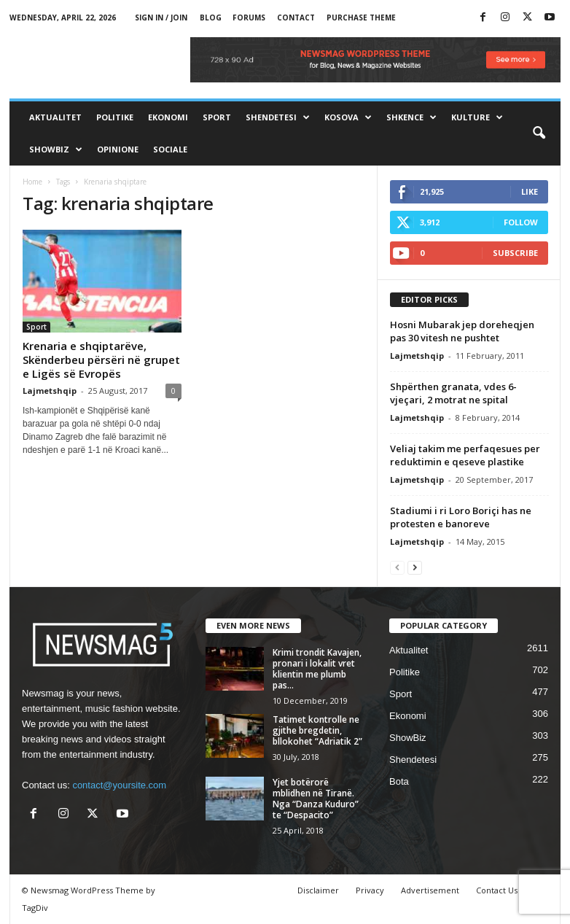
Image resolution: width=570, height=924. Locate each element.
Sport (217, 117)
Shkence (411, 117)
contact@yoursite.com (119, 785)
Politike (115, 117)
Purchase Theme (361, 18)
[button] (539, 133)
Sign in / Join (161, 18)
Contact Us (497, 890)
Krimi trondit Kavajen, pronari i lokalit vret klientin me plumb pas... (317, 669)
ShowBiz (56, 150)
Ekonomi (168, 117)
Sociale (170, 149)
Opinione (118, 149)
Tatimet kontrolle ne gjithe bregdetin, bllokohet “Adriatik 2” (317, 730)
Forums (249, 18)
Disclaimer (318, 890)
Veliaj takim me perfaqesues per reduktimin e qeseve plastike (465, 455)
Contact (296, 18)
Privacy (370, 890)
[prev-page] (397, 567)
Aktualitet (55, 117)
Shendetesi (278, 117)
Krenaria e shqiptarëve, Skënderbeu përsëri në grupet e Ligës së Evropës (101, 360)
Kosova (348, 117)
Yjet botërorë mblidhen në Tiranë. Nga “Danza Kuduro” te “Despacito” (316, 799)
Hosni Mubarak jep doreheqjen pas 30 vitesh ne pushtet (462, 331)
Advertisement (430, 890)
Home (32, 182)
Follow (521, 222)
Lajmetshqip (50, 391)
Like (530, 191)
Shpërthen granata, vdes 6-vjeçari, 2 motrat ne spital (453, 393)
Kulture (477, 117)
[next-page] (415, 567)
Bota (399, 781)
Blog (211, 18)
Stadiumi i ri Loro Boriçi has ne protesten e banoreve (461, 517)
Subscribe (515, 253)
